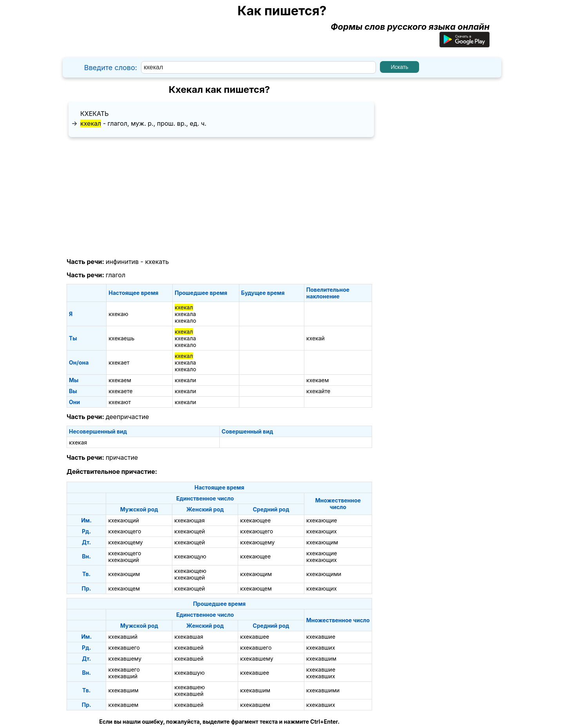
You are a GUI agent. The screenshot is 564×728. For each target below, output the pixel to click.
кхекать (94, 114)
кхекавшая (189, 637)
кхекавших (321, 648)
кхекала (185, 314)
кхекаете (120, 391)
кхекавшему (125, 658)
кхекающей (190, 531)
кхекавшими (323, 690)
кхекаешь (121, 338)
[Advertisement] (219, 198)
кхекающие (322, 520)
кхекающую (190, 556)
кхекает (119, 362)
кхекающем (124, 588)
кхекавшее (255, 637)
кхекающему (125, 542)
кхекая (78, 442)
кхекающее (255, 520)
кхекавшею (190, 687)
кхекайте (318, 391)
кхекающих (322, 531)
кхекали (185, 380)
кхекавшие (321, 637)
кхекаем (120, 380)
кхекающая (190, 520)
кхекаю (118, 314)
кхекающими (324, 574)
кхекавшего (124, 648)
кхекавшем (123, 705)
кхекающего (125, 531)
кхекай (315, 338)
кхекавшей (189, 648)
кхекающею (190, 571)
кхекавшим (321, 658)
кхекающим (322, 542)
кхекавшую (189, 673)
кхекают (120, 402)
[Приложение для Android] (465, 44)
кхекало (185, 321)
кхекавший (123, 637)
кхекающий (124, 520)
